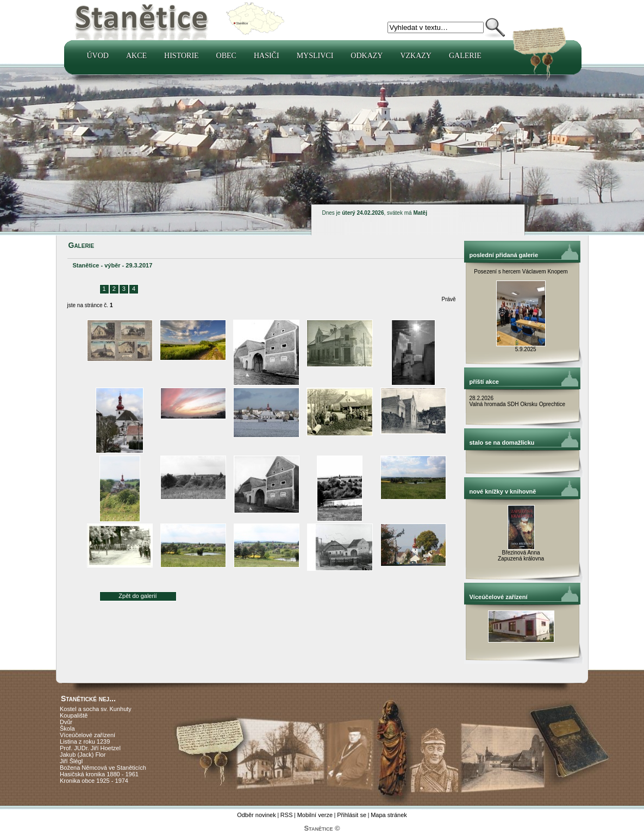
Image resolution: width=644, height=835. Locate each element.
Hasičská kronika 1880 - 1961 (99, 774)
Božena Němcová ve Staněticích (103, 768)
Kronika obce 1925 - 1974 (94, 781)
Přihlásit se (352, 815)
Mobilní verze (315, 815)
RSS (287, 815)
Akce (136, 56)
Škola (67, 728)
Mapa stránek (389, 815)
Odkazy (367, 56)
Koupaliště (74, 715)
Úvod (98, 56)
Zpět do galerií (137, 596)
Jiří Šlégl (71, 761)
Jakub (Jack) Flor (83, 755)
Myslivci (315, 56)
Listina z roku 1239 (85, 741)
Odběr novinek (257, 815)
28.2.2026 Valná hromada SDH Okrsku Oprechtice (518, 401)
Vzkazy (416, 56)
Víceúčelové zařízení (87, 735)
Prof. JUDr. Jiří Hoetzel (90, 748)
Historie (182, 56)
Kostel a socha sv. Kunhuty (96, 709)
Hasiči (267, 56)
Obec (226, 56)
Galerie (465, 56)
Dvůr (66, 722)
